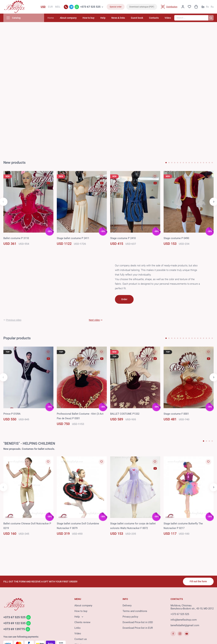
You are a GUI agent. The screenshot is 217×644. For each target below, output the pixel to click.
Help (103, 18)
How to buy (88, 18)
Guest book (137, 18)
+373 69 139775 (14, 629)
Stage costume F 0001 (176, 414)
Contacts (154, 18)
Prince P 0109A (12, 414)
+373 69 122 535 (14, 623)
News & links (118, 18)
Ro (208, 7)
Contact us (81, 639)
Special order (116, 7)
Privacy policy (130, 617)
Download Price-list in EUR (138, 628)
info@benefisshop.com (184, 620)
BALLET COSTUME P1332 (125, 414)
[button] (166, 163)
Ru (212, 7)
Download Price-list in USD (138, 622)
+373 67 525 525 (90, 7)
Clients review (82, 622)
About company (68, 18)
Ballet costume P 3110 (16, 238)
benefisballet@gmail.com (185, 625)
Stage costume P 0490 (176, 238)
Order (124, 299)
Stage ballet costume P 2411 (73, 238)
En (203, 7)
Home (51, 18)
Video (168, 18)
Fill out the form (198, 581)
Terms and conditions (135, 611)
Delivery (127, 605)
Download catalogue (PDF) (142, 7)
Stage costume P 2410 (123, 238)
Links (77, 628)
